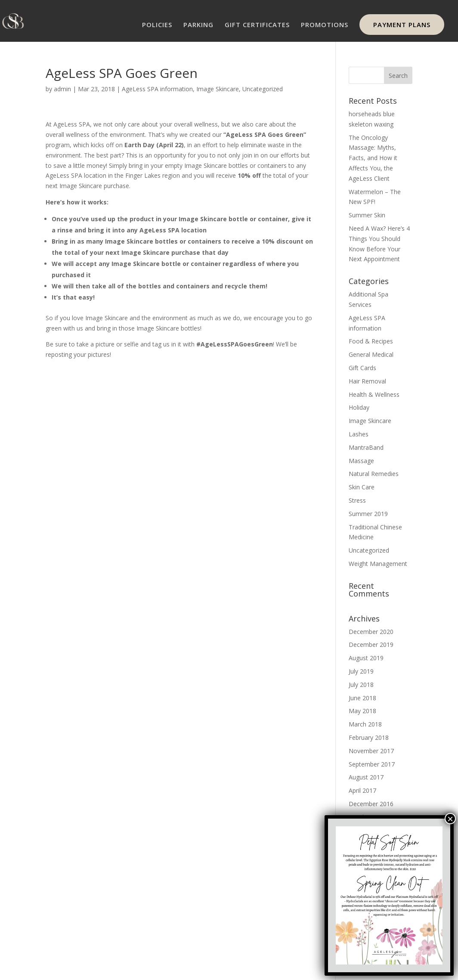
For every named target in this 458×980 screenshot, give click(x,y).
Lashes (359, 434)
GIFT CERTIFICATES (257, 25)
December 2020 (371, 632)
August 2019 (366, 658)
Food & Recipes (371, 341)
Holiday (359, 407)
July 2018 (361, 685)
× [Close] (450, 819)
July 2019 (361, 671)
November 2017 (371, 751)
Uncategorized (263, 89)
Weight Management (378, 564)
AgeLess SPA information (157, 89)
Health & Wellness (374, 394)
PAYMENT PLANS (402, 25)
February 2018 (369, 737)
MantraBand (366, 447)
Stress (357, 500)
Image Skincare (218, 89)
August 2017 (366, 777)
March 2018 (365, 724)
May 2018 (362, 711)
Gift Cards (362, 368)
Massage (361, 461)
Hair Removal (367, 381)
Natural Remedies (374, 474)
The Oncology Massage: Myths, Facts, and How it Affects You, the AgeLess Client (373, 158)
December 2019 (371, 645)
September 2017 (372, 764)
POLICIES (157, 25)
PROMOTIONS (325, 25)
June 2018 (362, 698)
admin (62, 89)
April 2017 (362, 790)
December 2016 (371, 804)
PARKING (198, 25)
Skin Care (362, 487)
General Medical (371, 354)
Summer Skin (367, 215)
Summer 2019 (368, 514)
